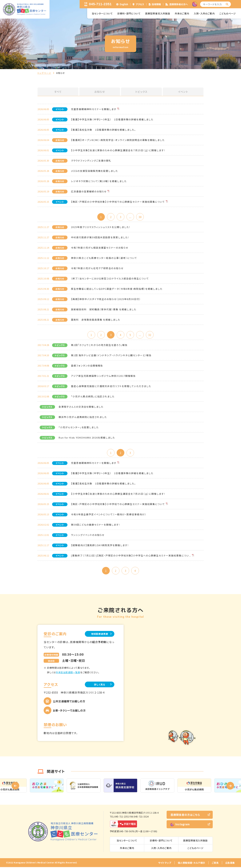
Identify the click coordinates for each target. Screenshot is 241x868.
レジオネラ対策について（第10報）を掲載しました (99, 181)
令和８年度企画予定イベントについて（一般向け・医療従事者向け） (109, 515)
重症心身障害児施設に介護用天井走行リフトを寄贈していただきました (111, 387)
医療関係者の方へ (179, 4)
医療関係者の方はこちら (185, 816)
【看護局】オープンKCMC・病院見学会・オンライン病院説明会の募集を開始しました (118, 140)
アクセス (140, 4)
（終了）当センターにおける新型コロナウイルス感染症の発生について (110, 279)
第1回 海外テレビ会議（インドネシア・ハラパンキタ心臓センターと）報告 (111, 356)
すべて (58, 92)
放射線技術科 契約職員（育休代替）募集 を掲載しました (104, 309)
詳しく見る (99, 685)
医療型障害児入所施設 (158, 13)
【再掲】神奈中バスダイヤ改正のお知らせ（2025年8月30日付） (106, 299)
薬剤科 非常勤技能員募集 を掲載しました (96, 320)
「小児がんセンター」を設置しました (79, 428)
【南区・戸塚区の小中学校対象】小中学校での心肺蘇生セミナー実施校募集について (118, 202)
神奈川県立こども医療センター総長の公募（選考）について (104, 258)
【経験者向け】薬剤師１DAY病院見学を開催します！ (100, 546)
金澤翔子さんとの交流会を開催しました (81, 407)
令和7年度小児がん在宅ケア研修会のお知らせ (97, 268)
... (130, 217)
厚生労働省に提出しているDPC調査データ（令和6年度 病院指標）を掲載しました (117, 289)
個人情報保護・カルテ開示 (192, 864)
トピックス (141, 92)
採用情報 (156, 4)
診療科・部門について (129, 13)
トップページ (44, 73)
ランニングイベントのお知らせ (88, 535)
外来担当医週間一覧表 (68, 673)
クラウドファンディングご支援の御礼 (91, 161)
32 (150, 335)
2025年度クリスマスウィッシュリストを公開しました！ (101, 227)
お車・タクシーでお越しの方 (69, 711)
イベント (183, 92)
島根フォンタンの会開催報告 (87, 366)
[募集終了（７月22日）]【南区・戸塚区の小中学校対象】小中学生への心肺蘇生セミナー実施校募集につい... (131, 556)
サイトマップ (165, 864)
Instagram (180, 825)
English (124, 4)
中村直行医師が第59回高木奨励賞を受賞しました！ (100, 237)
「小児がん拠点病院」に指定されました (93, 397)
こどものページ (228, 13)
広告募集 (230, 864)
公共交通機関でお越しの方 (69, 702)
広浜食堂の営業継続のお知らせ (89, 191)
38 (140, 217)
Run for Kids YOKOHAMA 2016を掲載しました (87, 438)
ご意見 (215, 864)
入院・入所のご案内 (204, 13)
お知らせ (100, 92)
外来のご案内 (182, 13)
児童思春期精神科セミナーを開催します (94, 109)
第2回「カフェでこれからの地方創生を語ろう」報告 (99, 345)
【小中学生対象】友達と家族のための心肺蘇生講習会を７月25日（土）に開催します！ (118, 150)
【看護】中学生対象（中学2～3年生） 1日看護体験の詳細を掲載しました (112, 119)
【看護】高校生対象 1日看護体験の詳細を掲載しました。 (103, 130)
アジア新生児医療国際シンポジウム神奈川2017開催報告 (103, 376)
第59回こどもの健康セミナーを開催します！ (96, 525)
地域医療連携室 (99, 635)
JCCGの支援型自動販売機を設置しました (94, 171)
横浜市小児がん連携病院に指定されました (83, 417)
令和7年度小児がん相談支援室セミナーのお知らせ (100, 248)
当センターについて (102, 13)
